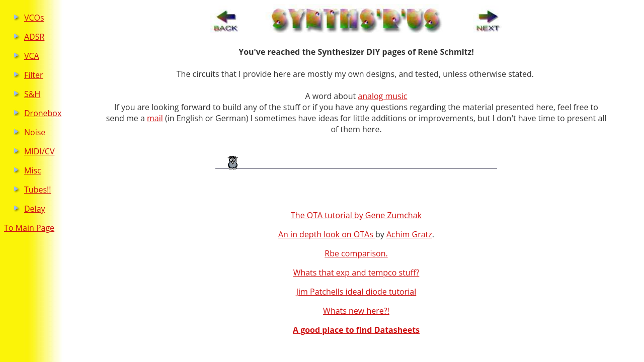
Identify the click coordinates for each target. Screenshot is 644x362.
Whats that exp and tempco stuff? (356, 273)
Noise (35, 132)
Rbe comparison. (356, 253)
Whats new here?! (356, 311)
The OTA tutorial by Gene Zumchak (356, 215)
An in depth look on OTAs (327, 234)
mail (155, 118)
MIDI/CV (39, 151)
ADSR (34, 37)
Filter (34, 75)
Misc (33, 170)
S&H (32, 94)
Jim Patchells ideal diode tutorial (356, 292)
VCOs (34, 18)
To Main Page (29, 228)
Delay (35, 209)
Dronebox (43, 113)
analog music (382, 96)
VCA (32, 56)
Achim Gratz (409, 234)
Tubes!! (37, 190)
